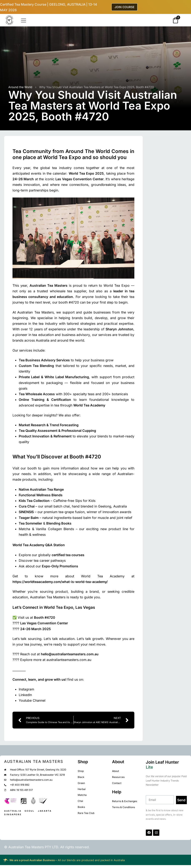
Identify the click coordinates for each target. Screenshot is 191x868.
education (65, 297)
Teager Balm (29, 518)
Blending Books (59, 523)
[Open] (24, 20)
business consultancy (30, 297)
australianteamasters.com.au (69, 660)
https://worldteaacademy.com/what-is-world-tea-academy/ (60, 582)
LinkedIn (25, 695)
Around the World (20, 87)
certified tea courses (68, 555)
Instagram (26, 689)
